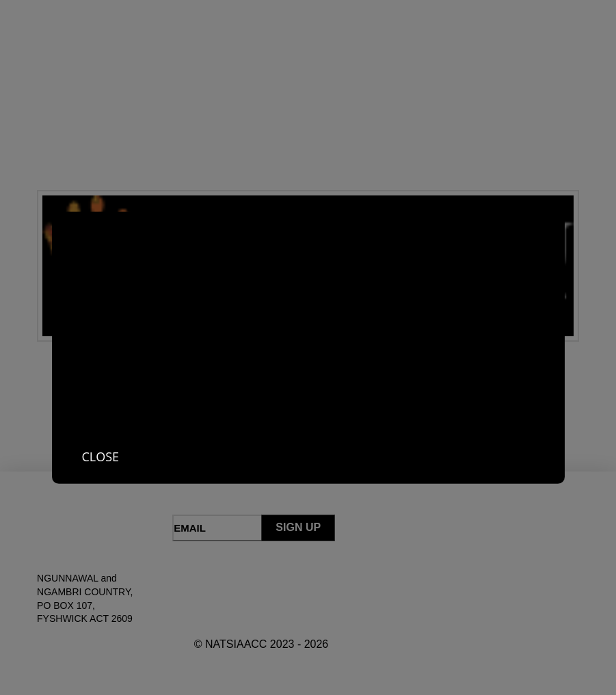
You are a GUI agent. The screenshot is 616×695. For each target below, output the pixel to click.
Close (101, 456)
